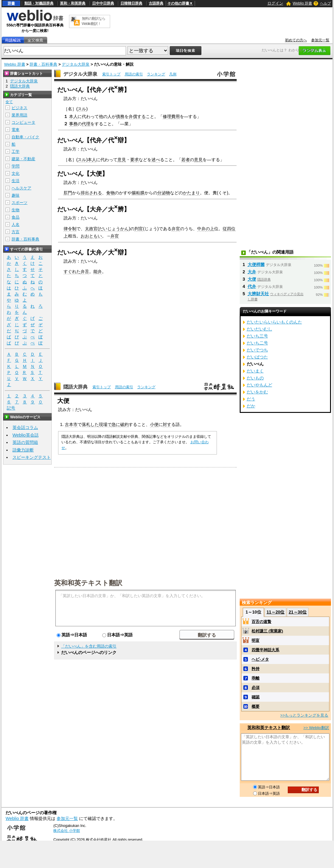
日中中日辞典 (103, 3)
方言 (16, 232)
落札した (90, 424)
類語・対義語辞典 (39, 3)
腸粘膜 (138, 193)
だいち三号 (257, 336)
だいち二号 (257, 343)
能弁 (98, 271)
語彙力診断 (23, 450)
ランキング (156, 74)
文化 (16, 173)
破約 (124, 424)
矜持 (256, 669)
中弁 (201, 229)
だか (251, 406)
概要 (256, 706)
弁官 (176, 229)
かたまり (191, 193)
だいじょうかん (114, 229)
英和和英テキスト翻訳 (88, 583)
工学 (16, 152)
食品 (16, 217)
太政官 (91, 229)
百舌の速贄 (261, 622)
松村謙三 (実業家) (267, 631)
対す (167, 424)
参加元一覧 (320, 40)
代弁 (252, 286)
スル (82, 109)
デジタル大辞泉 (76, 64)
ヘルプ (325, 3)
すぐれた (72, 271)
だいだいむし (259, 329)
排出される (91, 193)
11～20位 (275, 612)
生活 (16, 181)
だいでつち (257, 350)
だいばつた (257, 357)
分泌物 (164, 193)
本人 (73, 116)
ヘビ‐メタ (260, 659)
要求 (134, 160)
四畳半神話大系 (265, 650)
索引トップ (111, 74)
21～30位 (298, 612)
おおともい (91, 236)
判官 (139, 229)
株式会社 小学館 (66, 831)
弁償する (137, 116)
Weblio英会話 (26, 435)
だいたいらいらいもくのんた (274, 322)
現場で (105, 424)
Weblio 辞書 (302, 3)
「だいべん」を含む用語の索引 (89, 646)
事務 (73, 124)
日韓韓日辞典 (131, 3)
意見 (122, 160)
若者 (186, 160)
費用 (176, 116)
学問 (16, 166)
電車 (16, 130)
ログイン (275, 3)
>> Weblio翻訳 (316, 728)
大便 (252, 279)
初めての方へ (296, 40)
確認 (256, 697)
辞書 (11, 3)
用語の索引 (134, 74)
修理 (167, 116)
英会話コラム (25, 427)
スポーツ (19, 203)
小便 (154, 424)
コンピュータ (23, 122)
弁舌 (85, 271)
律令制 (70, 229)
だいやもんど (259, 385)
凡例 (173, 74)
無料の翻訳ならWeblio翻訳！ (94, 21)
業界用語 (19, 115)
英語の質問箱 (25, 442)
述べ (156, 160)
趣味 (16, 195)
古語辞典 (156, 3)
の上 (210, 229)
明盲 (256, 640)
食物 (110, 193)
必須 (256, 688)
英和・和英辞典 (73, 3)
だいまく (255, 371)
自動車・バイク (25, 137)
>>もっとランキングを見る (304, 715)
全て (9, 102)
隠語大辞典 (75, 387)
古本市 (71, 424)
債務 (120, 116)
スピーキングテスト (32, 457)
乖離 (256, 678)
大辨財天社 (258, 294)
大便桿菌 (256, 265)
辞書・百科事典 (43, 64)
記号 (11, 408)
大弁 (252, 272)
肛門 (68, 193)
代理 (86, 124)
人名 (16, 225)
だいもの (255, 378)
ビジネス (19, 108)
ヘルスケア (21, 188)
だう (251, 399)
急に (116, 424)
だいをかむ (257, 392)
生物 (16, 210)
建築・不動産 (23, 159)
